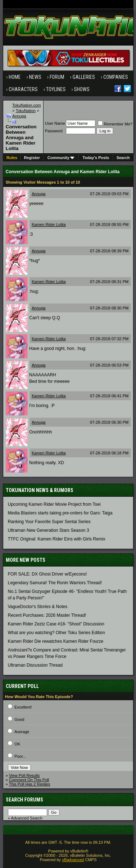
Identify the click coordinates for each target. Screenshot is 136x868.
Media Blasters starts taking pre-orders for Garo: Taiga (60, 513)
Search (123, 158)
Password (54, 131)
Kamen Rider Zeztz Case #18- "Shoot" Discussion (56, 624)
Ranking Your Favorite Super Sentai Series (49, 522)
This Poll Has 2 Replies (29, 784)
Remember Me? (115, 124)
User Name (55, 123)
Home (15, 77)
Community (61, 158)
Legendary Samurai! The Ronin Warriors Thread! (55, 583)
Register (32, 158)
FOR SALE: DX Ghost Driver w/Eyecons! (48, 574)
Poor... (20, 756)
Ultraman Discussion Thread (35, 665)
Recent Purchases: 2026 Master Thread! (47, 615)
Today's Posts (96, 158)
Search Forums (24, 800)
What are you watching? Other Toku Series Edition (57, 633)
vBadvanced (73, 860)
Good (19, 719)
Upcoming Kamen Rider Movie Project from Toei (54, 504)
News (35, 77)
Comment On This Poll (29, 780)
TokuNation (26, 111)
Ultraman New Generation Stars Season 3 (49, 530)
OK (17, 744)
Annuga (19, 116)
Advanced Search (27, 818)
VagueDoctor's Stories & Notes (38, 607)
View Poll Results (24, 775)
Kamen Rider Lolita (49, 225)
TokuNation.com (27, 105)
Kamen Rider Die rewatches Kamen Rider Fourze (56, 641)
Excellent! (23, 707)
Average (22, 732)
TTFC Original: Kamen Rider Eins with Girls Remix (57, 539)
